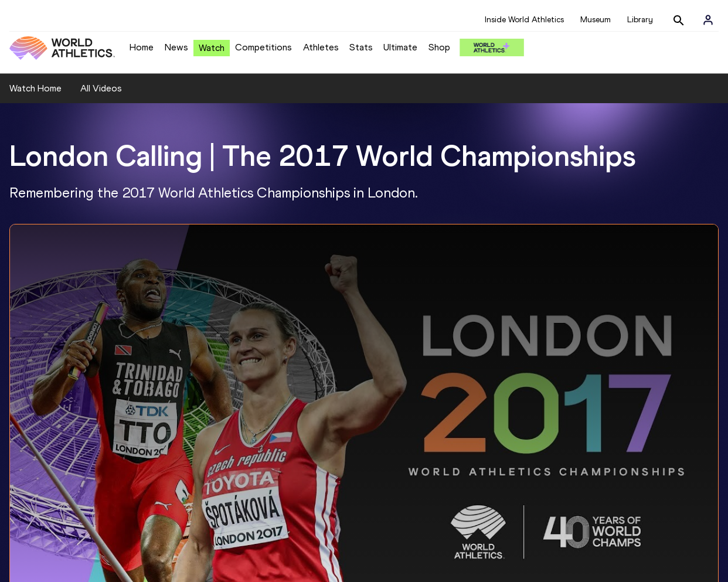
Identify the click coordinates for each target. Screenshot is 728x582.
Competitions (263, 47)
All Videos (101, 88)
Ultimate (400, 47)
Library (640, 20)
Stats (361, 47)
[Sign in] (708, 20)
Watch (212, 48)
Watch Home (35, 88)
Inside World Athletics (524, 20)
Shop (439, 47)
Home (142, 47)
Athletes (321, 47)
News (176, 47)
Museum (596, 20)
